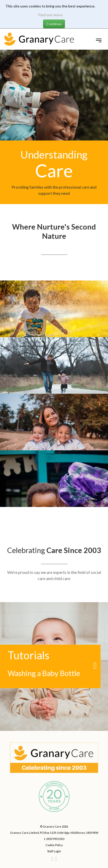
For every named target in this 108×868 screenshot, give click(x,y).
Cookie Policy (54, 845)
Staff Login (54, 851)
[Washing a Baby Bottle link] (54, 667)
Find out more (50, 15)
